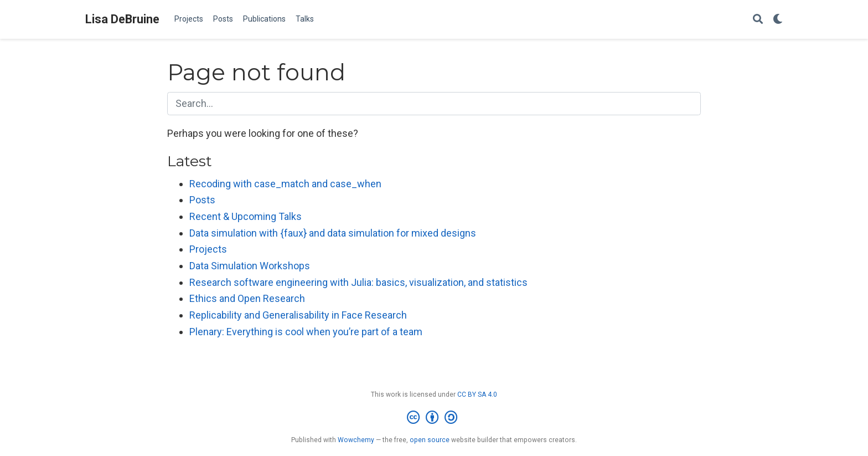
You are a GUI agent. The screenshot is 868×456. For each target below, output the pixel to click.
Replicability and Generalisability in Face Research (298, 315)
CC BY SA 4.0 (477, 394)
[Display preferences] (778, 20)
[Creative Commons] (434, 418)
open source (430, 440)
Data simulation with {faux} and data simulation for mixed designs (333, 233)
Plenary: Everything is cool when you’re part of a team (306, 332)
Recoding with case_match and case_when (285, 184)
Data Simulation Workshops (250, 266)
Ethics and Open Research (247, 298)
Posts (202, 200)
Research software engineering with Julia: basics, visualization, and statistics (358, 282)
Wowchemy (356, 440)
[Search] (758, 20)
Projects (208, 249)
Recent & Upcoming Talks (246, 216)
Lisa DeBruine (122, 19)
